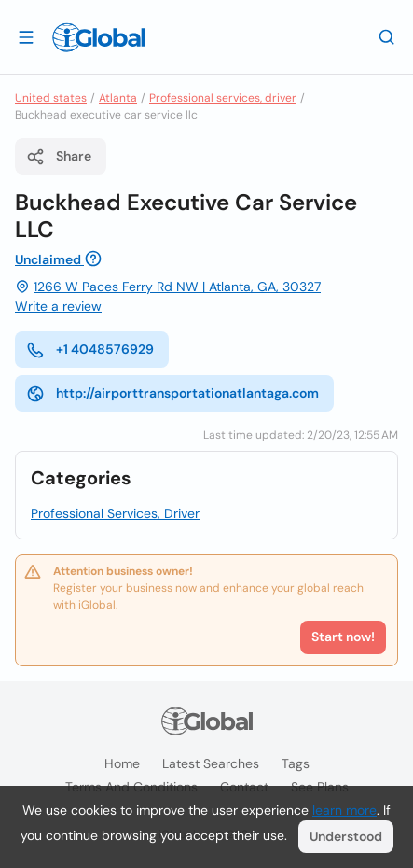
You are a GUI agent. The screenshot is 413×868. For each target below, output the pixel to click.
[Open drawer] (26, 36)
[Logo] (99, 37)
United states (51, 98)
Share (59, 157)
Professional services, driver (223, 98)
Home (122, 763)
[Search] (387, 36)
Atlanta (118, 98)
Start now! (343, 637)
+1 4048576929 (90, 350)
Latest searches (211, 763)
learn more (344, 810)
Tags (296, 763)
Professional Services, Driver (115, 513)
